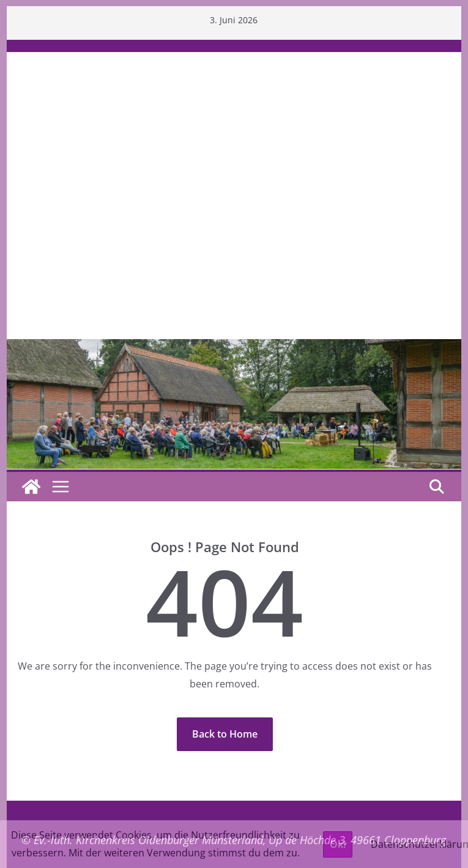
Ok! (338, 844)
